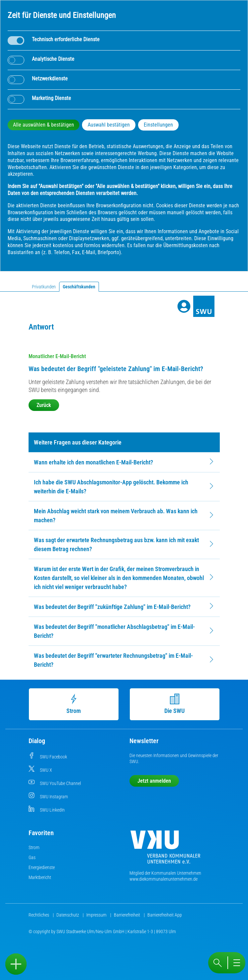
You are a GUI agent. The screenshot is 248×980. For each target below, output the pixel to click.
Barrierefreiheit (127, 915)
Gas (32, 857)
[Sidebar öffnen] (16, 964)
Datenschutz (68, 915)
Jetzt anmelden (154, 781)
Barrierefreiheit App (165, 915)
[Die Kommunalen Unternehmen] (165, 850)
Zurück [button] (44, 405)
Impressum (97, 915)
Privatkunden (44, 287)
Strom (74, 704)
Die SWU (175, 704)
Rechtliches (39, 915)
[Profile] (184, 306)
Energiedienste (42, 867)
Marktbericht (40, 877)
